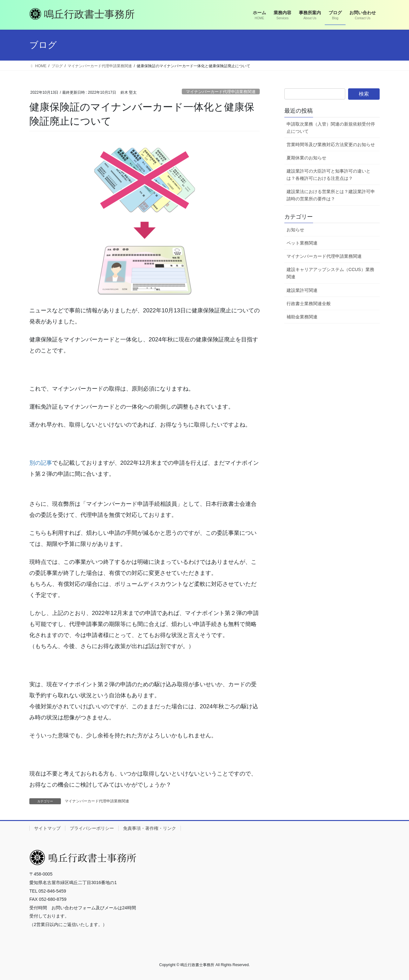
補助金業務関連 (302, 317)
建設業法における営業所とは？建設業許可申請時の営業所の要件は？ (331, 195)
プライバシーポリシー (92, 828)
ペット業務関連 (302, 243)
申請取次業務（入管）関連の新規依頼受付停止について (331, 128)
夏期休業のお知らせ (306, 158)
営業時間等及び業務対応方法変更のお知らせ (331, 145)
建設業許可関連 (302, 290)
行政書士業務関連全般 (309, 304)
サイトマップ (47, 828)
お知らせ (295, 230)
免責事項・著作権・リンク (150, 828)
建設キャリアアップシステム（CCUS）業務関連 (330, 273)
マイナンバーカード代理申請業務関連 (221, 92)
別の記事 (41, 463)
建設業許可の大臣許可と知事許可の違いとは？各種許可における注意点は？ (329, 175)
